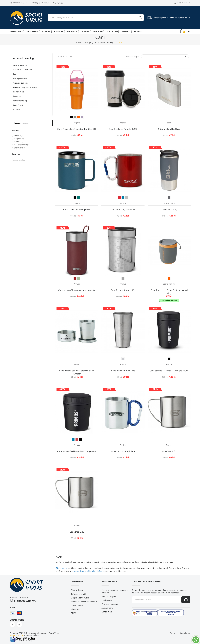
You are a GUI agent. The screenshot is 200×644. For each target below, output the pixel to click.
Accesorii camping (23, 58)
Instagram (19, 625)
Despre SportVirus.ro (80, 598)
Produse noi (107, 600)
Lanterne (17, 96)
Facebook (12, 625)
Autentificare (107, 608)
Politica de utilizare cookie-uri (84, 602)
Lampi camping (20, 101)
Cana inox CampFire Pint (123, 371)
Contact (173, 633)
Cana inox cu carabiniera (123, 451)
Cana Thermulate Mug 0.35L (77, 209)
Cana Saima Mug (169, 209)
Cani (15, 74)
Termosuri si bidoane (22, 69)
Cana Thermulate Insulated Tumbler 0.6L (77, 129)
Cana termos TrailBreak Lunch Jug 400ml (77, 451)
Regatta (19, 139)
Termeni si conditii (79, 594)
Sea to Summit (22, 145)
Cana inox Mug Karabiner (123, 209)
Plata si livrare (77, 590)
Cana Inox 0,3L (169, 451)
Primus (19, 142)
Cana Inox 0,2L (77, 532)
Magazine (75, 609)
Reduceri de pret (109, 596)
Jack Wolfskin (21, 148)
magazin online (16, 635)
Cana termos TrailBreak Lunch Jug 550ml (169, 371)
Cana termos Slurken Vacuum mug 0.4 (77, 290)
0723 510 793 (17, 3)
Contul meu (107, 612)
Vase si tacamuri (20, 65)
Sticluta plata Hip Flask (169, 129)
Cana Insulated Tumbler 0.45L (123, 129)
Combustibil (18, 92)
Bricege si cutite (20, 78)
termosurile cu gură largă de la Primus (88, 571)
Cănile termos (62, 568)
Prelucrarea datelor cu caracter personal (115, 591)
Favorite (58, 3)
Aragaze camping (21, 83)
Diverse (16, 110)
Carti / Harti (18, 105)
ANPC (73, 613)
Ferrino (19, 136)
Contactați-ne (77, 605)
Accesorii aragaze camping (25, 87)
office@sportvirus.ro (40, 3)
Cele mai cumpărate (110, 604)
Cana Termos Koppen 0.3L (123, 290)
